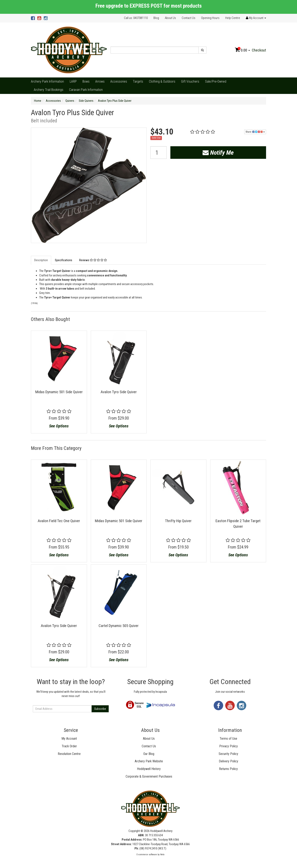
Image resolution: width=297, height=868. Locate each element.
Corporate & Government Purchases (149, 776)
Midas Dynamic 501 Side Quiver (59, 392)
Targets (138, 81)
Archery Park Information (47, 81)
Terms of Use (228, 739)
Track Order (69, 746)
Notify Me (218, 153)
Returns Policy (228, 769)
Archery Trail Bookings (49, 90)
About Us (170, 18)
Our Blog (149, 754)
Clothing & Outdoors (162, 81)
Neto (162, 855)
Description (41, 260)
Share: (255, 132)
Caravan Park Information (86, 90)
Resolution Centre (69, 754)
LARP (73, 81)
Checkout (259, 50)
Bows (86, 81)
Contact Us (189, 18)
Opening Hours (210, 18)
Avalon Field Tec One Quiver (59, 521)
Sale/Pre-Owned (216, 81)
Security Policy (228, 754)
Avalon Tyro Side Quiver (119, 392)
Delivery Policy (229, 761)
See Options (59, 426)
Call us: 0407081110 (136, 18)
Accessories (119, 81)
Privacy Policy (229, 746)
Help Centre (233, 18)
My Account (69, 739)
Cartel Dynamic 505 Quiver (119, 626)
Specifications (64, 260)
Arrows (100, 81)
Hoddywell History (149, 769)
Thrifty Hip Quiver (178, 521)
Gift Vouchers (190, 81)
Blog (156, 18)
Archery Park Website (149, 761)
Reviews (93, 260)
